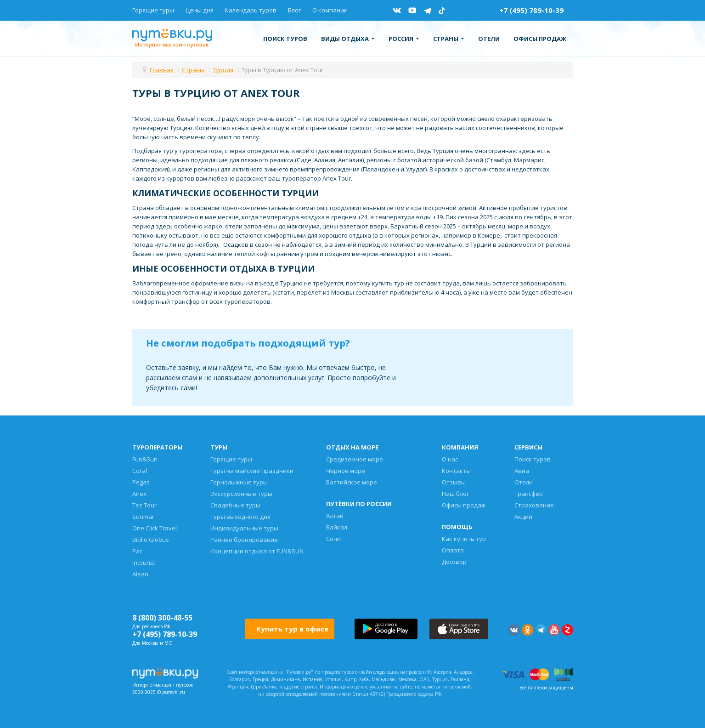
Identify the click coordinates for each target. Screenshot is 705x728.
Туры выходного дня (240, 517)
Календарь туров (251, 10)
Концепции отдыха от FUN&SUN (257, 551)
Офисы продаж (540, 39)
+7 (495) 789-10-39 (531, 10)
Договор (454, 562)
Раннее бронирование (244, 540)
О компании (330, 10)
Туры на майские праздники (252, 471)
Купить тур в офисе (292, 629)
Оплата (453, 550)
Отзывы (454, 482)
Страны (449, 39)
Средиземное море (355, 459)
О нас (450, 459)
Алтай (335, 516)
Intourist (144, 563)
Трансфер (529, 494)
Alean (140, 574)
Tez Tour (144, 505)
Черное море (346, 471)
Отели (489, 39)
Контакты (456, 471)
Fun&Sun (145, 459)
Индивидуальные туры (244, 528)
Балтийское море (352, 482)
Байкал (337, 527)
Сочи (333, 539)
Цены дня (200, 10)
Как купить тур (464, 539)
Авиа (522, 471)
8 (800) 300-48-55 (162, 618)
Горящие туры (153, 10)
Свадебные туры (235, 505)
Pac (137, 551)
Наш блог (455, 494)
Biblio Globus (151, 540)
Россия (404, 39)
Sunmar (143, 517)
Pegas (141, 482)
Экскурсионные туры (241, 494)
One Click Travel (155, 528)
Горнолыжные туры (239, 482)
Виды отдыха (348, 39)
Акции (523, 517)
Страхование (534, 505)
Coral (140, 471)
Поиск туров (285, 39)
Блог (294, 10)
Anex (139, 494)
